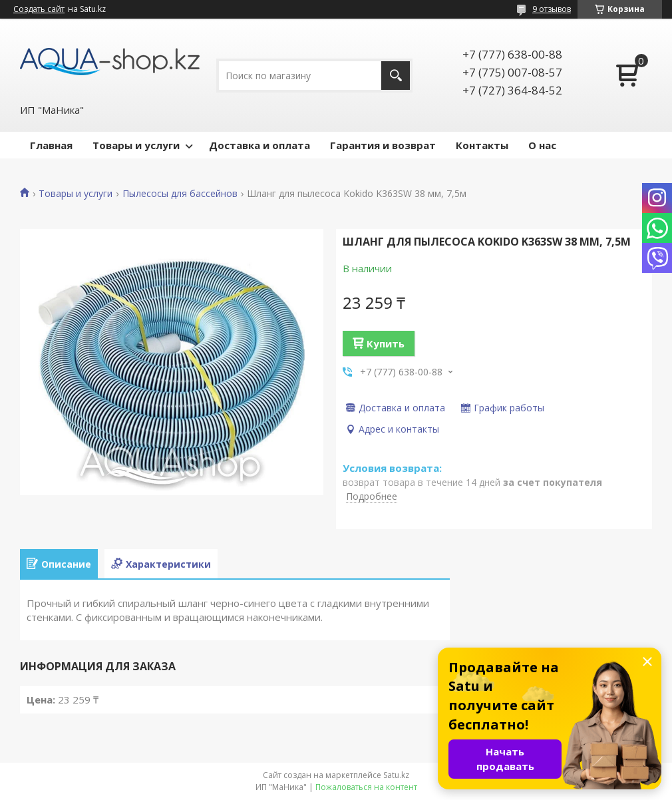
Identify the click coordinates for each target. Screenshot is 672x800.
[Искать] (396, 76)
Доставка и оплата (259, 145)
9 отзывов (552, 9)
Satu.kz (396, 775)
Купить (386, 343)
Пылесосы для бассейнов (180, 194)
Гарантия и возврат (383, 145)
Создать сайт (39, 9)
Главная (51, 145)
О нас (542, 145)
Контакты (482, 145)
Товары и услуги (136, 145)
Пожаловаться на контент (366, 787)
